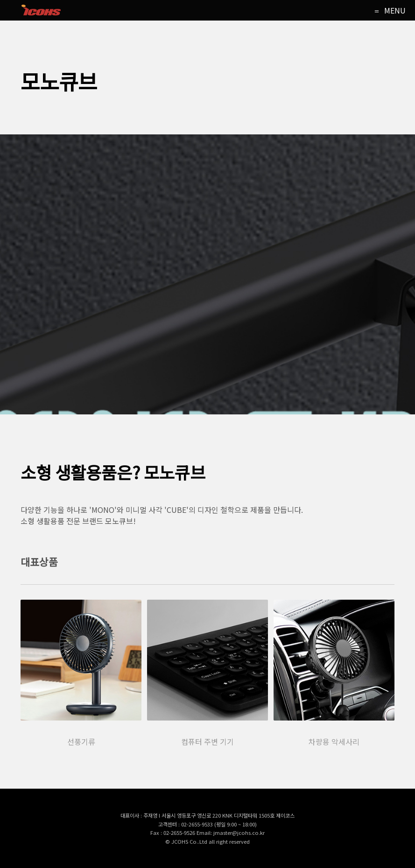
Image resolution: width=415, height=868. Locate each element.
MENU (395, 10)
